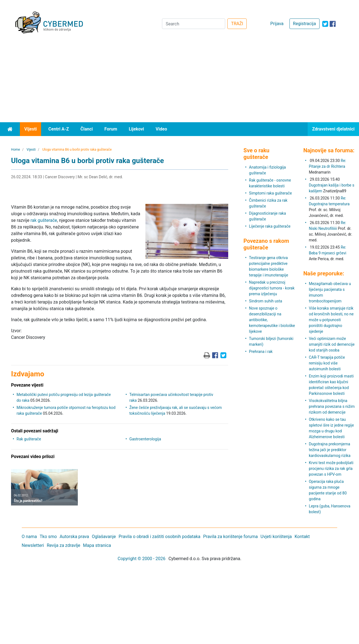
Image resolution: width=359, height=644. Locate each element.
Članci (87, 129)
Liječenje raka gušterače (270, 226)
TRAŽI (237, 24)
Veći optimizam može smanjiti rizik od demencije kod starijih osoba (332, 344)
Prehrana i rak (261, 352)
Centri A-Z (58, 129)
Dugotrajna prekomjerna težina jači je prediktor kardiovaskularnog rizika (330, 450)
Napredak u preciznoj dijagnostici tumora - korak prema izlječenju (272, 288)
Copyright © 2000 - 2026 (141, 559)
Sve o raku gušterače (256, 154)
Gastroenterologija (145, 439)
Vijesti (30, 129)
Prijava (277, 24)
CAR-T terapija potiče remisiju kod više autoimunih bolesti (327, 363)
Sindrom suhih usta (265, 301)
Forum (111, 129)
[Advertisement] (180, 81)
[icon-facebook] (333, 24)
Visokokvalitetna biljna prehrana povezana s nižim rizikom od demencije (332, 406)
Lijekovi (136, 129)
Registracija (305, 24)
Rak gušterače (29, 439)
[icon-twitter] (325, 24)
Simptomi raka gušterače (270, 193)
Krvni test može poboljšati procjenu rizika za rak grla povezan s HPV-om (331, 469)
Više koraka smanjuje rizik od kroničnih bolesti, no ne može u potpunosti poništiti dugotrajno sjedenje (331, 320)
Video (161, 129)
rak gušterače (44, 220)
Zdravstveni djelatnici (333, 129)
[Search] (194, 24)
